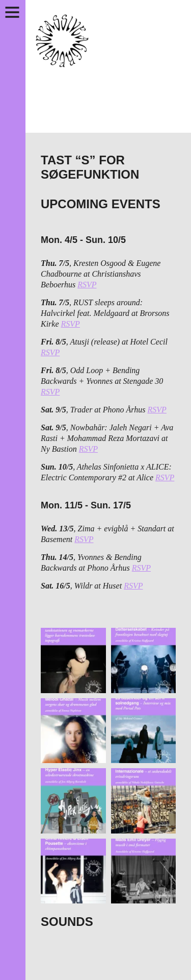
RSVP (87, 285)
